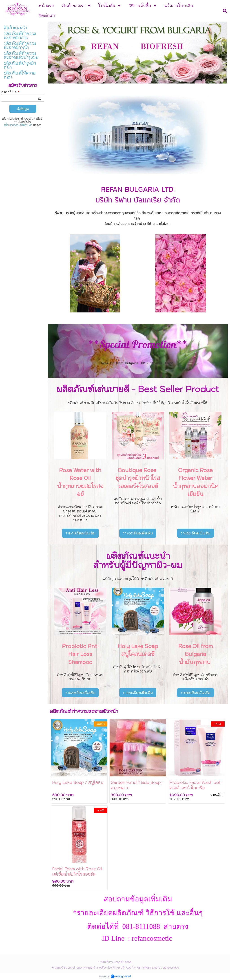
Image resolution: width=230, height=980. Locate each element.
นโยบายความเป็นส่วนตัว (18, 125)
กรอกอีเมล (10, 92)
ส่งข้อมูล (23, 109)
